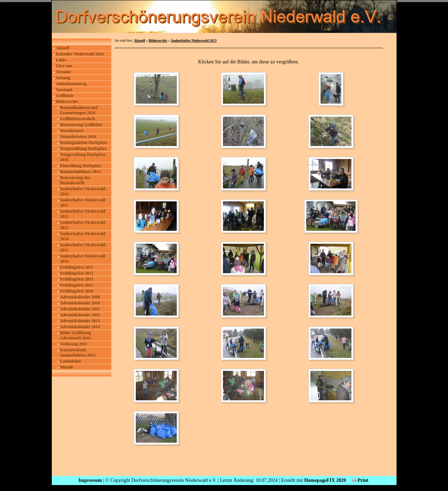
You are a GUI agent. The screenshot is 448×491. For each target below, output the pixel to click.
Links (61, 60)
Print (360, 480)
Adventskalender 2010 (80, 303)
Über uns (64, 66)
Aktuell (63, 48)
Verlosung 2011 (74, 344)
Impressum (90, 480)
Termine (64, 72)
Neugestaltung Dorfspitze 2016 (83, 157)
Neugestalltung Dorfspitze (83, 148)
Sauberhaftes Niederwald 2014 (83, 236)
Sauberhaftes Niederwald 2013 (83, 225)
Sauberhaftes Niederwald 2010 (83, 191)
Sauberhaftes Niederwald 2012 (83, 214)
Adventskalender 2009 (80, 297)
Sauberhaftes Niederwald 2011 (83, 203)
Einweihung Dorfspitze (81, 166)
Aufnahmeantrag (71, 84)
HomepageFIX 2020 (325, 480)
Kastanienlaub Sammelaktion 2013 (78, 352)
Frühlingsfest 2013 (77, 279)
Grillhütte (65, 96)
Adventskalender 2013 (80, 321)
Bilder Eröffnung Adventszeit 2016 (76, 335)
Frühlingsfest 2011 (77, 267)
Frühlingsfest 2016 (77, 291)
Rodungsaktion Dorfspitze (84, 143)
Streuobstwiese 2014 (78, 137)
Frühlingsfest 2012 (77, 273)
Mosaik (67, 367)
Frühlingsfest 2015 (77, 285)
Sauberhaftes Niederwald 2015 (83, 247)
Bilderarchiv (67, 102)
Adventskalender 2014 (80, 327)
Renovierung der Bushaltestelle (75, 180)
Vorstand (64, 90)
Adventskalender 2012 (80, 315)
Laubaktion (71, 361)
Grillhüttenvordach (78, 119)
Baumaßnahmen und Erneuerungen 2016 (79, 110)
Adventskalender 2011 (80, 309)
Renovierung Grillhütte (81, 125)
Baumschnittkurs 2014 (80, 172)
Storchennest (72, 131)
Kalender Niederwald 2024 (80, 54)
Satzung (63, 78)
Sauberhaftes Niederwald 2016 (83, 259)
